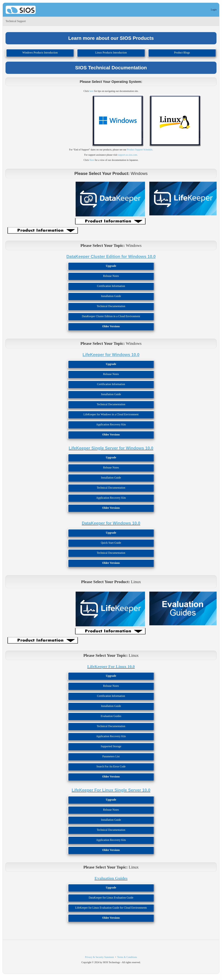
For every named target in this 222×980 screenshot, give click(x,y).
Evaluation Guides (111, 716)
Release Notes (111, 276)
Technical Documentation (111, 306)
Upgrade (111, 266)
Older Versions (111, 326)
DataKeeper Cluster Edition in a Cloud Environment (111, 316)
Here (92, 160)
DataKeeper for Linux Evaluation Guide (111, 898)
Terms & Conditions (127, 957)
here (91, 91)
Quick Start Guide (111, 543)
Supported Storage (111, 746)
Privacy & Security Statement (99, 957)
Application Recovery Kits (111, 424)
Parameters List (111, 756)
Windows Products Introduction (40, 53)
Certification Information (111, 286)
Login (214, 10)
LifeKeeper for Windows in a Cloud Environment (111, 414)
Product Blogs (182, 53)
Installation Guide (111, 296)
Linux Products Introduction (111, 53)
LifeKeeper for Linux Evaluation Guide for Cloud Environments (111, 908)
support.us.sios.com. (128, 155)
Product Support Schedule (140, 150)
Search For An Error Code (111, 766)
